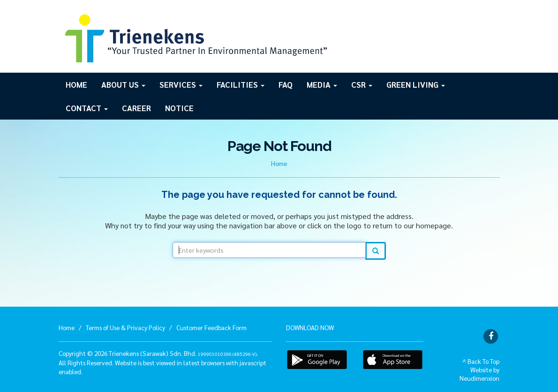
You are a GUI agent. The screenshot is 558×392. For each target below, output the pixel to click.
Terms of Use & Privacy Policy (125, 327)
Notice (179, 108)
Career (136, 108)
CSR (362, 84)
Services (181, 84)
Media (322, 84)
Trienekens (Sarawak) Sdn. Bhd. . (183, 353)
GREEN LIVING (416, 84)
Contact (87, 108)
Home (76, 84)
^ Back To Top (481, 361)
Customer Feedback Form (211, 327)
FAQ (286, 84)
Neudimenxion (479, 378)
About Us (123, 84)
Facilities (241, 84)
